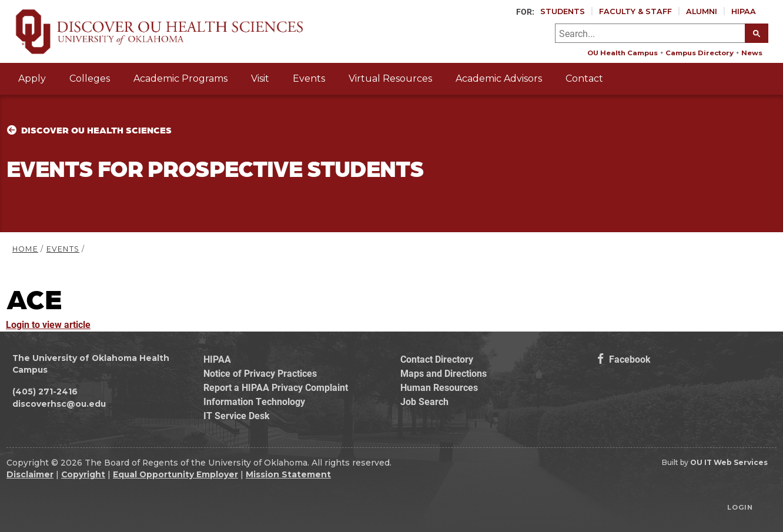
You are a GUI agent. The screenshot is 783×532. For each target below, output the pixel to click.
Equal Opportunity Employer (175, 474)
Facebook (624, 359)
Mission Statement (288, 474)
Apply (32, 78)
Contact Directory (437, 359)
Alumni (702, 11)
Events (309, 78)
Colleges (90, 78)
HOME (25, 249)
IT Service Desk (237, 415)
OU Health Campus (623, 53)
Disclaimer (30, 474)
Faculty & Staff (635, 11)
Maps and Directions (444, 373)
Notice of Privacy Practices (260, 373)
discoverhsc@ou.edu (59, 404)
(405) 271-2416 (45, 392)
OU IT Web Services (729, 462)
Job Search (424, 401)
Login (740, 507)
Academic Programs (180, 78)
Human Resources (439, 387)
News (752, 53)
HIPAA (744, 11)
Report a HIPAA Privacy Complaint (276, 387)
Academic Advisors (499, 78)
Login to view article (48, 324)
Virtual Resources (390, 78)
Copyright (83, 474)
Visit (260, 78)
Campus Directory (700, 53)
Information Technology (254, 401)
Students (563, 11)
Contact (584, 78)
